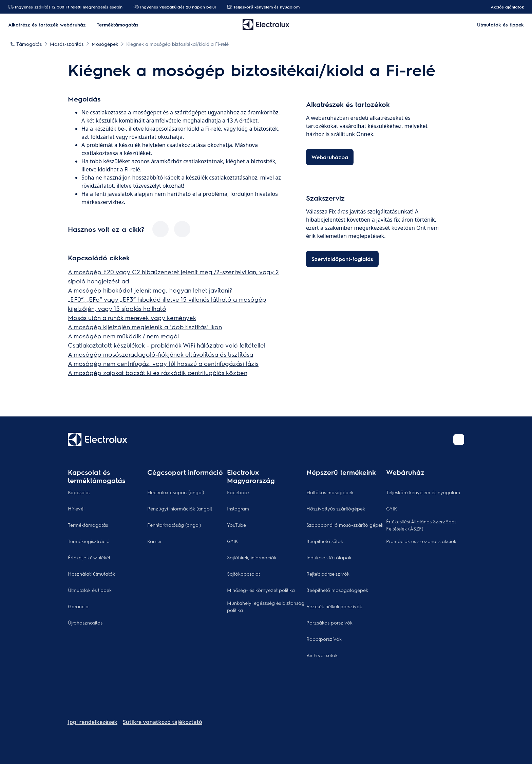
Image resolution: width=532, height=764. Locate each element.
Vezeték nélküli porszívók (334, 606)
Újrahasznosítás (85, 622)
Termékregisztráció (89, 541)
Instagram (238, 508)
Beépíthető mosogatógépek (337, 590)
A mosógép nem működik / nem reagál (123, 336)
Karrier (155, 541)
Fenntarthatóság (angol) (174, 525)
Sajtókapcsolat (243, 574)
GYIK (232, 541)
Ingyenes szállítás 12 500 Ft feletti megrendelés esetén (65, 7)
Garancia (78, 606)
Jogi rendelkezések (93, 722)
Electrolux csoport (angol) (176, 492)
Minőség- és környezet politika (261, 590)
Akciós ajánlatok (504, 7)
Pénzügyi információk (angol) (180, 508)
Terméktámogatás (88, 525)
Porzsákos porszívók (329, 622)
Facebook (238, 492)
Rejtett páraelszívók (328, 574)
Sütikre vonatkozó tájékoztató (163, 722)
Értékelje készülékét (89, 557)
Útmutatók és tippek (90, 590)
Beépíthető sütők (325, 541)
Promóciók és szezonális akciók (421, 541)
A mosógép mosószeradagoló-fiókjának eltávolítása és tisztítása (160, 354)
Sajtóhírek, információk (252, 557)
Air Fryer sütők (322, 655)
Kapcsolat (79, 492)
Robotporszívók (324, 639)
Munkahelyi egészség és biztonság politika (266, 606)
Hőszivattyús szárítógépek (336, 508)
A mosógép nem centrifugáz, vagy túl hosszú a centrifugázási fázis (163, 363)
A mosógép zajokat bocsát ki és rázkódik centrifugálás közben (158, 372)
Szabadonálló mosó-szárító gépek (345, 525)
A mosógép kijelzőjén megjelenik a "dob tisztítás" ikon (145, 327)
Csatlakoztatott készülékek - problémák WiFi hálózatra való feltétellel (167, 345)
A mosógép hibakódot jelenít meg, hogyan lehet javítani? (150, 290)
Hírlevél (76, 508)
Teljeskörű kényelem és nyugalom (263, 7)
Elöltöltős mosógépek (330, 492)
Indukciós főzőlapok (329, 557)
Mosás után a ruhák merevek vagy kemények (132, 318)
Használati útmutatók (91, 574)
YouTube (236, 525)
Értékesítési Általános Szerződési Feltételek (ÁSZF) (422, 525)
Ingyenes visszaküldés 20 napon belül (175, 7)
